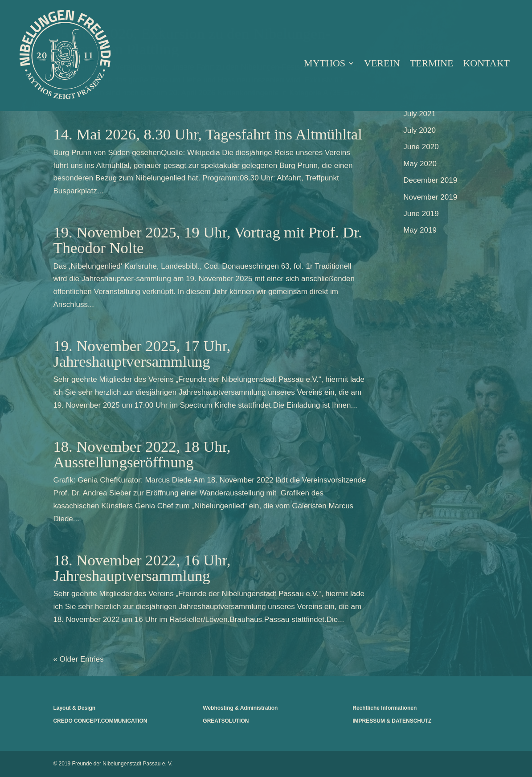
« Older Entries (78, 659)
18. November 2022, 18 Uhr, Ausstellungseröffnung (142, 454)
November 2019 (430, 197)
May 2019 (420, 230)
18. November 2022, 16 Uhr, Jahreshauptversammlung (142, 568)
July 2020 (419, 130)
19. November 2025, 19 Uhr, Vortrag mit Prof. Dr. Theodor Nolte (207, 240)
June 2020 (421, 147)
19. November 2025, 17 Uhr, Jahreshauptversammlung (142, 354)
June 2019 (421, 214)
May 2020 (420, 164)
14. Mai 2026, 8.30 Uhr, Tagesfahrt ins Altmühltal (207, 134)
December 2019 (430, 180)
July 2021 (419, 114)
